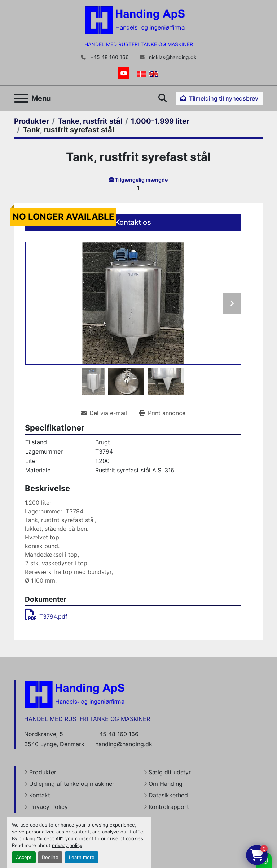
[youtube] (124, 73)
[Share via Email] (107, 413)
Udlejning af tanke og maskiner (72, 784)
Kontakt (40, 795)
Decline (50, 857)
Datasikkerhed (168, 795)
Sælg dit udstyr (170, 772)
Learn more (82, 857)
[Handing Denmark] (75, 694)
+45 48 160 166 (109, 57)
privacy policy (67, 845)
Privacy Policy (49, 807)
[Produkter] (32, 121)
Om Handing (166, 784)
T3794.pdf (46, 616)
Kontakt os (133, 222)
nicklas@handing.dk (172, 57)
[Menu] (21, 98)
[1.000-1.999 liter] (160, 121)
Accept (24, 857)
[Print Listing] (162, 413)
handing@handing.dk (124, 744)
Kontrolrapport (169, 807)
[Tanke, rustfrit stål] (90, 121)
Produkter (43, 772)
